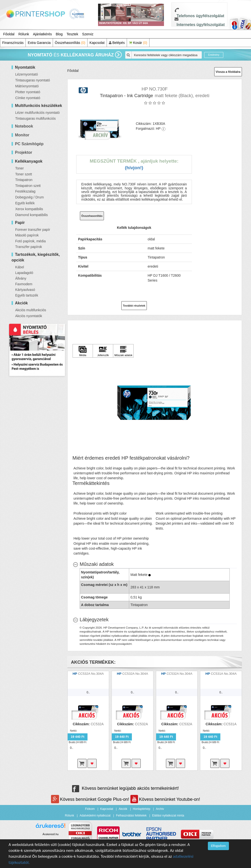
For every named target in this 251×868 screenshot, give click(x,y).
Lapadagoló (24, 273)
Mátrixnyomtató (27, 86)
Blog (59, 34)
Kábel (20, 267)
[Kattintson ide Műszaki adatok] (123, 351)
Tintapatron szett (28, 186)
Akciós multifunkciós (31, 310)
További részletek (134, 306)
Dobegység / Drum (30, 197)
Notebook (24, 126)
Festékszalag (25, 191)
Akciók (123, 809)
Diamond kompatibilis (31, 215)
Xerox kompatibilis (29, 209)
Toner (19, 168)
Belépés (117, 43)
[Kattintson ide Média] (83, 351)
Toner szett (24, 174)
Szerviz (88, 34)
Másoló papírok (27, 235)
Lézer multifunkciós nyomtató (37, 113)
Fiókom (90, 809)
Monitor (22, 135)
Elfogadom (218, 846)
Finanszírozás (13, 43)
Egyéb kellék (25, 203)
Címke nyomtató (28, 98)
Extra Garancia (39, 43)
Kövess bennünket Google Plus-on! (91, 799)
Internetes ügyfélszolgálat (201, 25)
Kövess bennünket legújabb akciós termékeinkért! (125, 788)
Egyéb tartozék (27, 295)
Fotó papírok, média (31, 241)
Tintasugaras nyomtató (33, 80)
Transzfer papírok (29, 247)
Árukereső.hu (51, 834)
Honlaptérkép (142, 809)
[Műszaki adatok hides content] (93, 564)
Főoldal (9, 34)
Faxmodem (24, 284)
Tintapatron (24, 180)
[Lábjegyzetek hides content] (91, 620)
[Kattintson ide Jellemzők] (103, 351)
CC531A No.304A (224, 674)
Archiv (160, 809)
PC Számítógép (29, 144)
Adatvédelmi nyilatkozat (95, 816)
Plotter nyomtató (28, 92)
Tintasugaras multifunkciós (35, 118)
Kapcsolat (97, 43)
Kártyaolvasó (25, 290)
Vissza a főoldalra (228, 72)
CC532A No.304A (91, 674)
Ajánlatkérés (43, 34)
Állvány (21, 278)
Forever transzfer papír (33, 230)
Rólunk (24, 34)
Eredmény (214, 55)
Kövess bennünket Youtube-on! (165, 799)
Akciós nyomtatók (29, 316)
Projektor (24, 152)
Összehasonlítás (70, 43)
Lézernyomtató (27, 74)
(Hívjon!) (134, 168)
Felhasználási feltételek (131, 816)
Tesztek (72, 34)
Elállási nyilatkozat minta (168, 816)
